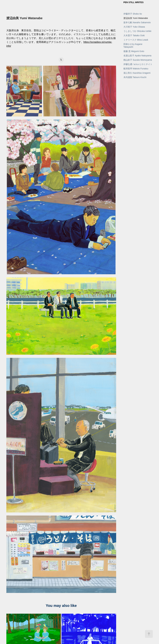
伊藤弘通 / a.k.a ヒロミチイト (138, 64)
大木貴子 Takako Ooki (134, 35)
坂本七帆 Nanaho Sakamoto (137, 22)
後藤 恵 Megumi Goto (134, 51)
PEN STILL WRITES (134, 2)
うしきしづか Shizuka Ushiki (137, 31)
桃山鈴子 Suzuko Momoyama (138, 60)
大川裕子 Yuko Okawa (134, 27)
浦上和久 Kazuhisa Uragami (137, 73)
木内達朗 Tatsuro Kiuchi (135, 77)
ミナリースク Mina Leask (136, 40)
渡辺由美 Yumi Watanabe (136, 18)
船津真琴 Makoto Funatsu (136, 69)
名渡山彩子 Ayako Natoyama (137, 56)
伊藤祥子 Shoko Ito (133, 14)
